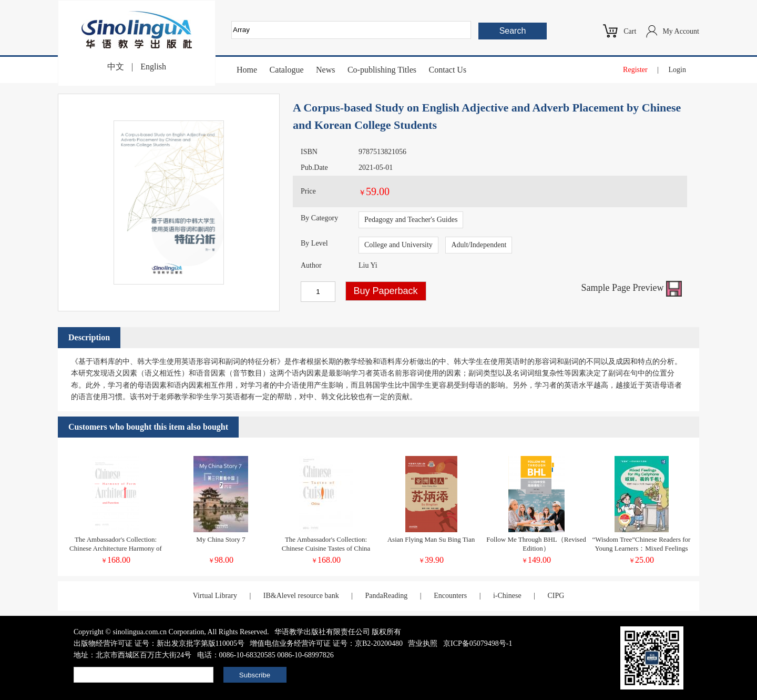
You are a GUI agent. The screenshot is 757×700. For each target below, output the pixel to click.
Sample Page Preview (632, 288)
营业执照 (423, 643)
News (325, 70)
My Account (681, 31)
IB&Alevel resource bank (301, 596)
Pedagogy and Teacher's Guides (411, 220)
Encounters (450, 596)
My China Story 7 (221, 539)
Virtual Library (215, 596)
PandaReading (386, 596)
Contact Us (448, 70)
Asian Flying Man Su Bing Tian (431, 539)
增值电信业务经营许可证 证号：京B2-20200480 (326, 643)
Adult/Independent (479, 245)
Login (677, 70)
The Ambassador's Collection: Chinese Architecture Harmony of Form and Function (116, 548)
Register (635, 70)
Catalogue (287, 70)
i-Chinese (507, 596)
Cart (630, 31)
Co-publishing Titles (382, 70)
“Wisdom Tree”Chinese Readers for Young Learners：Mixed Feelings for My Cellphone (642, 548)
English (153, 67)
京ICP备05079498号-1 (478, 643)
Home (247, 70)
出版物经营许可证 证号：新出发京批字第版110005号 (159, 643)
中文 (116, 67)
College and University (398, 245)
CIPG (556, 596)
